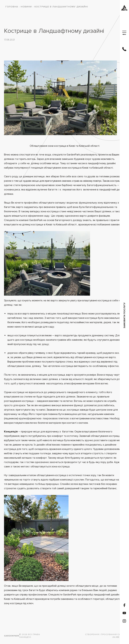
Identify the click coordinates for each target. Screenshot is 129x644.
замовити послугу (124, 315)
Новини (26, 7)
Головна (12, 7)
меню (124, 33)
